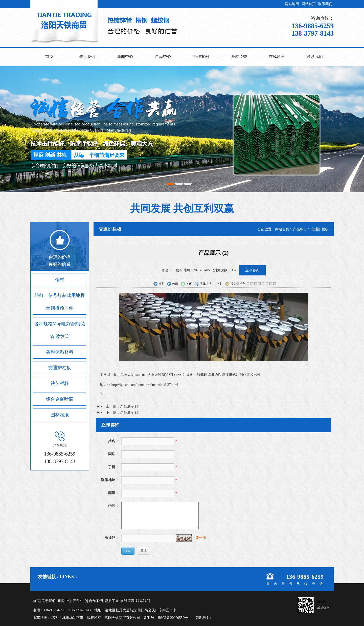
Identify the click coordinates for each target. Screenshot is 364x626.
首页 (49, 57)
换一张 (201, 538)
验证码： (112, 538)
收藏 (173, 284)
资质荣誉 (239, 57)
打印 (159, 284)
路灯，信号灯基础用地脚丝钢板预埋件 (60, 302)
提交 (128, 551)
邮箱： (113, 493)
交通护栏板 (60, 368)
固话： (113, 454)
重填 (144, 551)
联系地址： (110, 480)
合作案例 (201, 57)
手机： (113, 467)
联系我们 (325, 4)
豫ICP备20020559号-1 (174, 618)
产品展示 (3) (130, 406)
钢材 (60, 280)
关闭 (186, 284)
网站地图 (292, 4)
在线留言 (277, 57)
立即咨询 (252, 270)
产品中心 (163, 57)
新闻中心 (125, 57)
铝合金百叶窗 (60, 399)
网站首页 (309, 4)
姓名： (113, 441)
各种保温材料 (60, 352)
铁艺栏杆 (60, 383)
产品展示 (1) (130, 412)
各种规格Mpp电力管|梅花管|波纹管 (60, 330)
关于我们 (87, 57)
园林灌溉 (60, 415)
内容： (113, 506)
